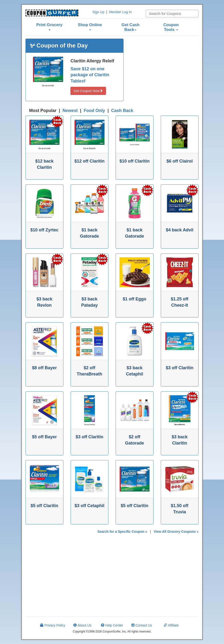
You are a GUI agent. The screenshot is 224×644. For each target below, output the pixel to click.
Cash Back (122, 111)
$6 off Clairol (180, 161)
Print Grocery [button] (49, 26)
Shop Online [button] (90, 26)
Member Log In (120, 12)
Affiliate (171, 625)
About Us (82, 625)
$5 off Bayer (44, 437)
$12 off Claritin (90, 161)
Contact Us (142, 625)
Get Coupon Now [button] (88, 91)
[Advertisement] (165, 69)
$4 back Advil (180, 230)
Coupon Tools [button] (171, 27)
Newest (70, 111)
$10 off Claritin (134, 161)
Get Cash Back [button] (131, 27)
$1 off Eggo (135, 299)
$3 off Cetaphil (89, 506)
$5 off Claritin (44, 506)
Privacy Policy (53, 625)
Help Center (112, 625)
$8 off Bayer (44, 368)
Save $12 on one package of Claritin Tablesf (90, 75)
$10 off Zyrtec (44, 230)
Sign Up (98, 12)
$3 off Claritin (180, 368)
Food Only (94, 111)
